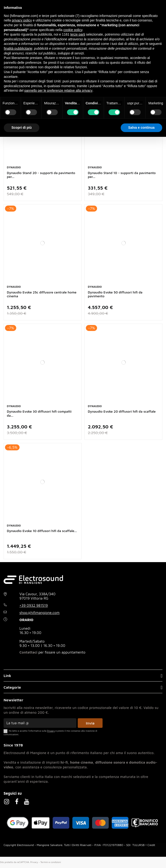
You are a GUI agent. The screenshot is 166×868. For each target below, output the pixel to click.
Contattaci (29, 652)
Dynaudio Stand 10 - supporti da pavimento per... (122, 175)
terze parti (78, 34)
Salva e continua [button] (141, 128)
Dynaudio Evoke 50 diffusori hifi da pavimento (115, 294)
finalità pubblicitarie (18, 48)
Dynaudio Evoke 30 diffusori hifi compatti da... (39, 413)
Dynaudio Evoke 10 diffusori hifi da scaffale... (42, 531)
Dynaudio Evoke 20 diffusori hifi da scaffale (122, 411)
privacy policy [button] (22, 20)
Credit (151, 845)
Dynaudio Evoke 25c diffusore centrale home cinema (42, 294)
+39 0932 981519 (34, 605)
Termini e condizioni (51, 862)
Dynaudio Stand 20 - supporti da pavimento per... (41, 175)
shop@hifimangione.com (40, 613)
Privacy (34, 862)
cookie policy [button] (73, 30)
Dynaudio (14, 167)
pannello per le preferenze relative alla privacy (58, 91)
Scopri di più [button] (22, 128)
